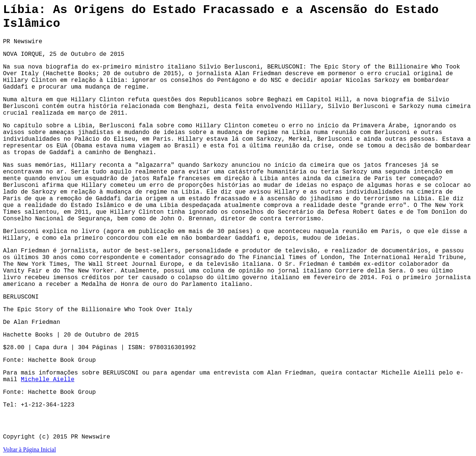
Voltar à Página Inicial (29, 449)
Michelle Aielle (48, 380)
